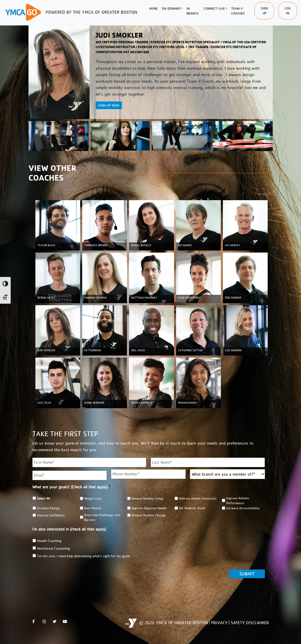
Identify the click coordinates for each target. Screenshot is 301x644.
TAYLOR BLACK (46, 245)
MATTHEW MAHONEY (144, 298)
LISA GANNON (233, 350)
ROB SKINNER (233, 298)
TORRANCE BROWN (96, 245)
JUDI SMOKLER (46, 350)
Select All (43, 498)
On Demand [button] (171, 9)
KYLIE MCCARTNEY (189, 298)
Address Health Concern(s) (198, 498)
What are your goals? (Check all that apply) (71, 487)
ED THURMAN (92, 350)
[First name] (89, 462)
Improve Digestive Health (149, 508)
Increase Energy (48, 508)
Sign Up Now (109, 105)
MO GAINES (185, 245)
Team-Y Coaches (238, 11)
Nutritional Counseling (54, 548)
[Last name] (208, 462)
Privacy (219, 623)
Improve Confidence (51, 515)
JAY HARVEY (232, 245)
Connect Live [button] (214, 9)
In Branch (192, 11)
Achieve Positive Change (149, 515)
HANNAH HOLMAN (95, 298)
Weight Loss (93, 498)
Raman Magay (188, 403)
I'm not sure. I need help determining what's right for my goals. (84, 556)
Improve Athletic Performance (238, 501)
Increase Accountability (243, 508)
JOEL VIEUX (138, 350)
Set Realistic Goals (192, 508)
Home (153, 9)
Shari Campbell (141, 403)
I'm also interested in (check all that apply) (69, 529)
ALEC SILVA (44, 403)
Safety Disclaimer (250, 623)
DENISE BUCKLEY (141, 245)
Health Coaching (49, 541)
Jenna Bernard (94, 403)
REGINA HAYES (46, 298)
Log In (288, 11)
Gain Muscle (93, 508)
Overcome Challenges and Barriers (102, 517)
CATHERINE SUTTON (190, 350)
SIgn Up (264, 11)
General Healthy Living (147, 498)
